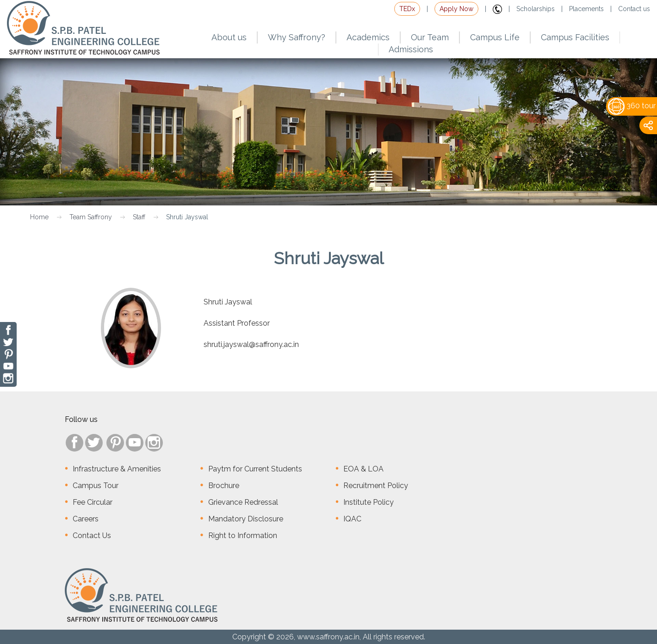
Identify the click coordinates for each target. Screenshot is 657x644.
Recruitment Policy (376, 486)
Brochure (224, 486)
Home (39, 217)
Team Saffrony (91, 217)
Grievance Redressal (243, 502)
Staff (139, 217)
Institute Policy (369, 502)
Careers (86, 519)
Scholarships (536, 9)
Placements (586, 9)
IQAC (352, 519)
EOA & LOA (363, 469)
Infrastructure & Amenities (117, 469)
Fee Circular (93, 502)
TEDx (407, 9)
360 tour (632, 106)
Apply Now (456, 9)
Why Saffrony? (297, 37)
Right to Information (243, 536)
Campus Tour (96, 486)
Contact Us (92, 536)
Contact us (634, 9)
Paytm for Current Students (255, 469)
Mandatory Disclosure (246, 519)
